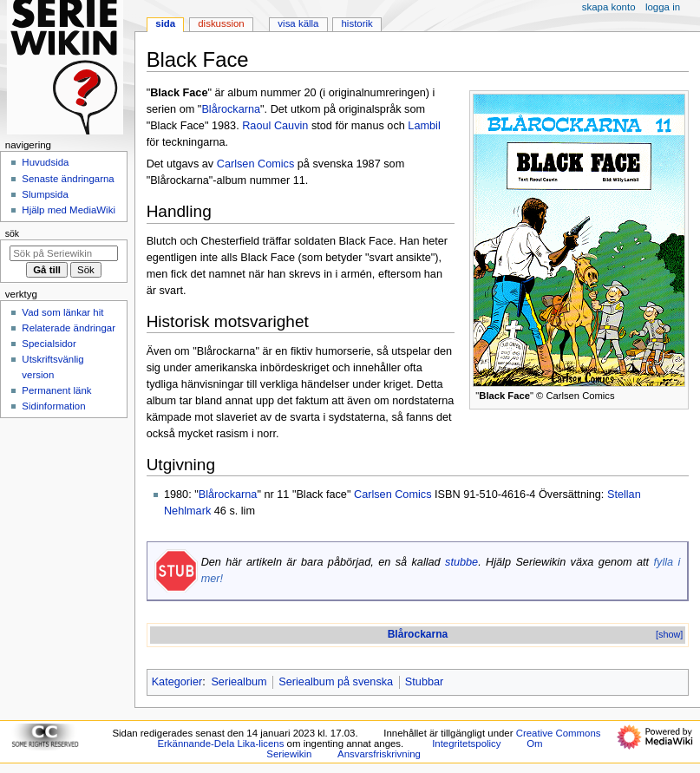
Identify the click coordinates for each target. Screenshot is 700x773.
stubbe (461, 562)
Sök (12, 233)
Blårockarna (231, 109)
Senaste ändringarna (68, 179)
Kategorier (177, 682)
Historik (357, 23)
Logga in (663, 7)
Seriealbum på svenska (336, 682)
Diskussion (221, 23)
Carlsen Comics (256, 164)
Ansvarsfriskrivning (379, 754)
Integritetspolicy (466, 744)
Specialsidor (49, 344)
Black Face (504, 396)
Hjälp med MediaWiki (69, 210)
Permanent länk (56, 390)
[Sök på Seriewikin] (64, 253)
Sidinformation (53, 406)
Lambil (424, 126)
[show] (669, 634)
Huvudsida (45, 162)
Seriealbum (239, 682)
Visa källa (298, 23)
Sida (165, 23)
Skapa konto (609, 7)
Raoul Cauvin (275, 126)
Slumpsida (45, 194)
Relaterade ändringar (69, 328)
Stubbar (424, 682)
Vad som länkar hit (62, 312)
